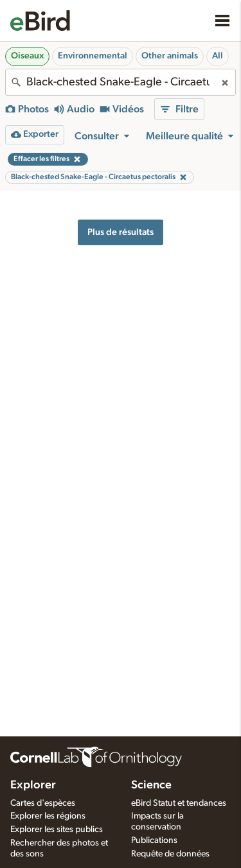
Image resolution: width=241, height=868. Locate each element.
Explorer (33, 785)
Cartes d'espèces (43, 803)
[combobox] (121, 82)
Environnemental (93, 56)
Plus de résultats (121, 232)
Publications (154, 840)
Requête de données (170, 854)
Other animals (170, 56)
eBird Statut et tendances (179, 803)
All (218, 56)
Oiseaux (27, 56)
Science (151, 785)
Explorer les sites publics (57, 829)
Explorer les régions (48, 816)
